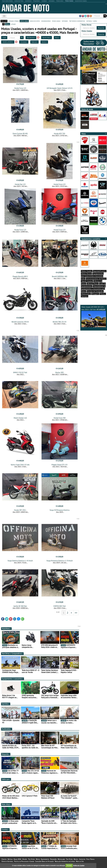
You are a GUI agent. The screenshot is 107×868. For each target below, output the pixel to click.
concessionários (46, 21)
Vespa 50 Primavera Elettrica (60, 510)
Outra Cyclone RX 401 (20, 134)
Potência (34, 42)
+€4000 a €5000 (8, 42)
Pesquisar (101, 28)
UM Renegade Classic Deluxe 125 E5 (60, 88)
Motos (38, 859)
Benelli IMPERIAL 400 (60, 276)
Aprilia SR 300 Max (20, 606)
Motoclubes (86, 294)
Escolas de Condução (95, 291)
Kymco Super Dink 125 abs (20, 465)
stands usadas (56, 21)
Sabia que (6, 779)
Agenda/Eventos (100, 271)
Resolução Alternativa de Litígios (65, 861)
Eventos (5, 829)
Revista (76, 859)
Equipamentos (45, 859)
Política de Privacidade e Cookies (24, 861)
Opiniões (6, 704)
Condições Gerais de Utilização (44, 861)
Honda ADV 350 (59, 134)
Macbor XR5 (59, 372)
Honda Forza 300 (60, 418)
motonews (65, 21)
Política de (79, 865)
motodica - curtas (92, 21)
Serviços (85, 296)
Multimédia (7, 729)
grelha (8, 24)
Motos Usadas (87, 271)
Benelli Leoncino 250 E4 (20, 322)
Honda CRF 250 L (20, 510)
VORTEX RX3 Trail (59, 606)
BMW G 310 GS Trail (20, 372)
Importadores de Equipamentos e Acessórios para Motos (93, 289)
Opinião (25, 859)
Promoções (53, 859)
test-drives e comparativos (77, 21)
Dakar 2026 (17, 859)
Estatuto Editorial (7, 861)
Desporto (6, 754)
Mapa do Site (80, 861)
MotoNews (6, 629)
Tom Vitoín (31, 859)
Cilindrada (24, 42)
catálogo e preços (14, 21)
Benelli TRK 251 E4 (59, 322)
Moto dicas (6, 804)
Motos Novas (86, 274)
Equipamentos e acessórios (13, 679)
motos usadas (24, 21)
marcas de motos (35, 21)
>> (76, 613)
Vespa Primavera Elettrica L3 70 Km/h (60, 561)
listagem (13, 24)
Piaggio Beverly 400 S (20, 276)
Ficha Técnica (90, 859)
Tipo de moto (47, 38)
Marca (57, 38)
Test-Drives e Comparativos (12, 654)
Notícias (10, 859)
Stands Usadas (87, 281)
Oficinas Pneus (93, 284)
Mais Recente (31, 38)
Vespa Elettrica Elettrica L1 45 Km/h (20, 561)
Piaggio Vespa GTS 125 (59, 465)
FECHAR (69, 865)
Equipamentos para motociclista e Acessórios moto (92, 276)
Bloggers (95, 294)
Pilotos (103, 294)
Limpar (4, 38)
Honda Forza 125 (20, 88)
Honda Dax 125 (20, 184)
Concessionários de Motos (96, 279)
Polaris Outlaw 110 (20, 418)
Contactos (82, 859)
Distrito (44, 42)
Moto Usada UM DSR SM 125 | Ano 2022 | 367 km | (94, 317)
